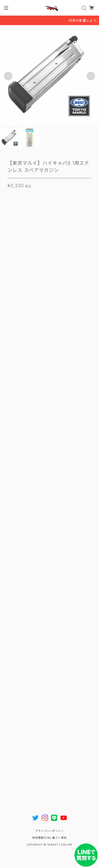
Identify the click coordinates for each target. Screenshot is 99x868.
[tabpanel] (49, 76)
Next (91, 76)
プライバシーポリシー (50, 831)
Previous (8, 76)
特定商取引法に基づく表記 (50, 838)
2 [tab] (52, 131)
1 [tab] (47, 131)
